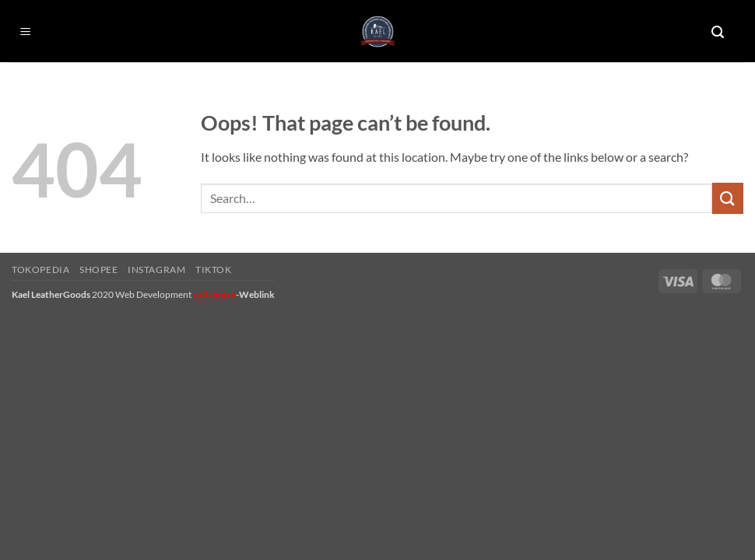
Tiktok (214, 269)
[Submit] (728, 198)
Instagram (157, 269)
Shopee (99, 269)
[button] (26, 32)
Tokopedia (41, 269)
